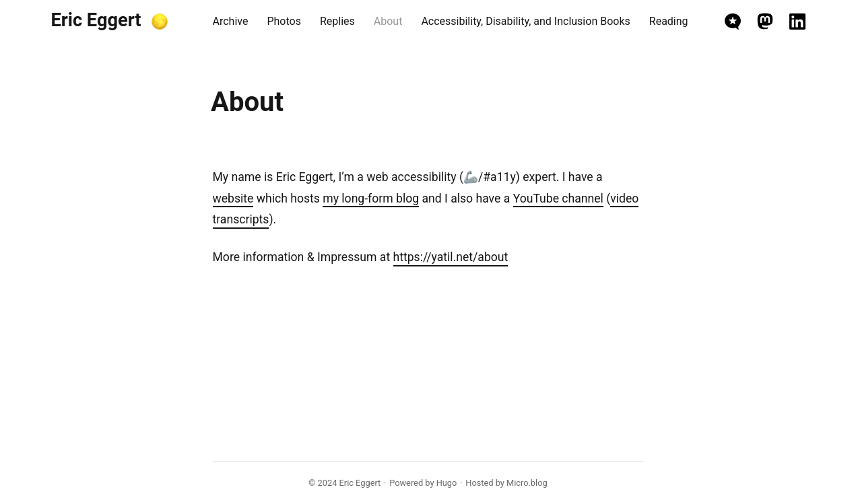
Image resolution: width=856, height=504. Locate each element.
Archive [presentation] (231, 21)
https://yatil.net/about (451, 257)
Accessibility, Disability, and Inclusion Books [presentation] (525, 21)
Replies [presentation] (337, 21)
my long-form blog (371, 199)
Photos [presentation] (284, 21)
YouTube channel (558, 199)
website (233, 199)
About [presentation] (388, 21)
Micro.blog (527, 483)
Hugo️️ (447, 483)
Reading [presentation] (669, 21)
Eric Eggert (96, 20)
